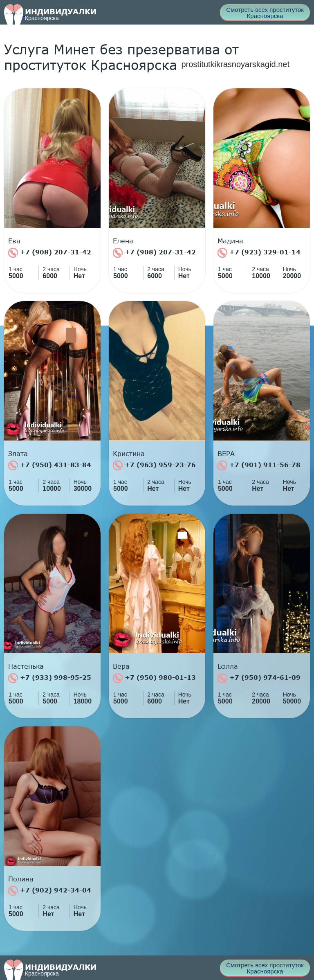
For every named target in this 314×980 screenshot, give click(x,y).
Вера (121, 666)
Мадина (230, 241)
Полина (21, 879)
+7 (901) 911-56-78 (259, 465)
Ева (14, 241)
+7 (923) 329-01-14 (259, 253)
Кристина (129, 454)
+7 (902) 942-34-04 (50, 891)
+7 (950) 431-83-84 (50, 465)
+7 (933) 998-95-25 (50, 678)
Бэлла (228, 666)
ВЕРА (226, 454)
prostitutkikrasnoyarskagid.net (235, 64)
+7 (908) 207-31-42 (50, 253)
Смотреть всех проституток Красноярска (265, 13)
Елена (123, 241)
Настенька (26, 666)
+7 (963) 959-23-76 (154, 465)
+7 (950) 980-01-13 (154, 678)
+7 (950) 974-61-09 (259, 678)
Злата (18, 454)
